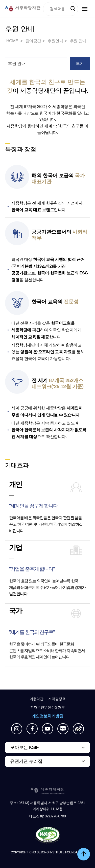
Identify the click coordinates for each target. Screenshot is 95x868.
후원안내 (55, 41)
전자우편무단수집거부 (48, 707)
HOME (13, 41)
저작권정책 (57, 699)
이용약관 (37, 699)
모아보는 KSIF (24, 747)
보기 (80, 63)
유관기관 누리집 (26, 761)
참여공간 (33, 41)
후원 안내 (78, 41)
